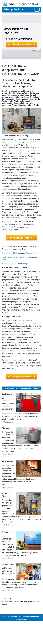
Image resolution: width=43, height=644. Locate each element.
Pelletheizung (18, 257)
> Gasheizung (7, 422)
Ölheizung (17, 253)
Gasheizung (7, 253)
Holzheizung (7, 257)
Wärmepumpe (31, 253)
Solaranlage (23, 264)
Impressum (37, 616)
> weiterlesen (7, 454)
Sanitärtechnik (8, 264)
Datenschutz (21, 619)
